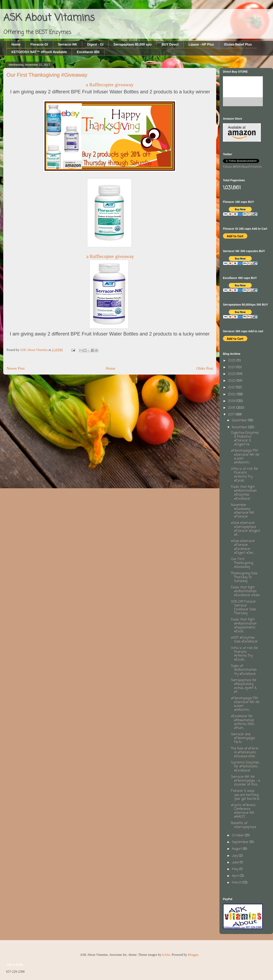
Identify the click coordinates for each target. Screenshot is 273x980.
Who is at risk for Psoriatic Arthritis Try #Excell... (245, 475)
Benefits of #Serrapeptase (244, 825)
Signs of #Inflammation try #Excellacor (244, 670)
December (240, 421)
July (235, 856)
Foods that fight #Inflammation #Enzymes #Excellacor (244, 493)
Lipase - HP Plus (201, 44)
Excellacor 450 (88, 52)
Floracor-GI (39, 44)
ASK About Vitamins (49, 18)
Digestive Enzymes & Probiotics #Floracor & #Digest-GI (245, 439)
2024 (232, 367)
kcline (166, 955)
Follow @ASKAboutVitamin (242, 167)
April (236, 876)
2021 (232, 388)
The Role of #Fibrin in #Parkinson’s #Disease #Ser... (245, 753)
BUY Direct (170, 44)
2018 (232, 408)
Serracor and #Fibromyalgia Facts (243, 738)
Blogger (193, 955)
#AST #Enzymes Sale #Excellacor (244, 640)
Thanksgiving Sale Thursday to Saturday (244, 577)
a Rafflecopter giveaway (110, 85)
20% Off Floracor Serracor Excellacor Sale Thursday (243, 608)
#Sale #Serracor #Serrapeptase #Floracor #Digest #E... (246, 529)
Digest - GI (95, 44)
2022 (232, 381)
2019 (232, 401)
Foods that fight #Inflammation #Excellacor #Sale (245, 591)
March (237, 883)
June (236, 863)
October (238, 836)
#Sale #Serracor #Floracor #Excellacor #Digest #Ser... (243, 547)
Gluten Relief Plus (238, 44)
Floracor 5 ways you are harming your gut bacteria (245, 795)
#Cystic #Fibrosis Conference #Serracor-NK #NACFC (243, 811)
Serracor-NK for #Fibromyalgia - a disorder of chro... (246, 781)
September (241, 842)
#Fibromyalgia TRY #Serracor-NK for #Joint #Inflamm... (245, 457)
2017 (232, 415)
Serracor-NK (68, 44)
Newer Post (16, 368)
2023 (232, 374)
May (236, 869)
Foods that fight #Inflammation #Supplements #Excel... (244, 626)
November (240, 427)
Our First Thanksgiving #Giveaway (242, 563)
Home (16, 44)
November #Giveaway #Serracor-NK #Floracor (243, 511)
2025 (232, 361)
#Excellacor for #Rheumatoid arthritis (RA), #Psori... (243, 722)
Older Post (205, 368)
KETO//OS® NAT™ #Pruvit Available (39, 52)
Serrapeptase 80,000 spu (133, 44)
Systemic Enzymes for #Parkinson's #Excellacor (245, 767)
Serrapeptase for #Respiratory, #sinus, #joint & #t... (244, 686)
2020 (232, 394)
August (237, 849)
